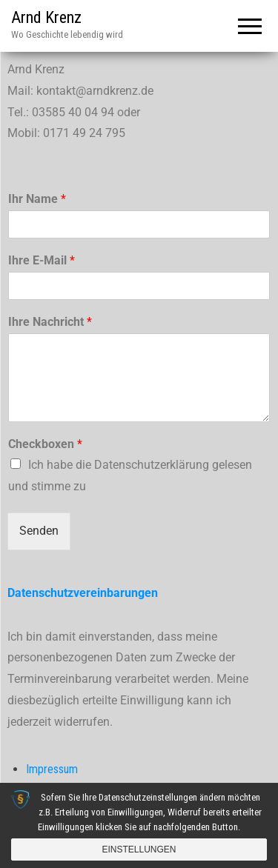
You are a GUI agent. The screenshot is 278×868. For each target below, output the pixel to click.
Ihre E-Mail (42, 260)
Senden (39, 531)
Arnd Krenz (46, 17)
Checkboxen (45, 444)
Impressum (52, 769)
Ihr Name (37, 199)
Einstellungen (139, 849)
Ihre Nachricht (50, 322)
